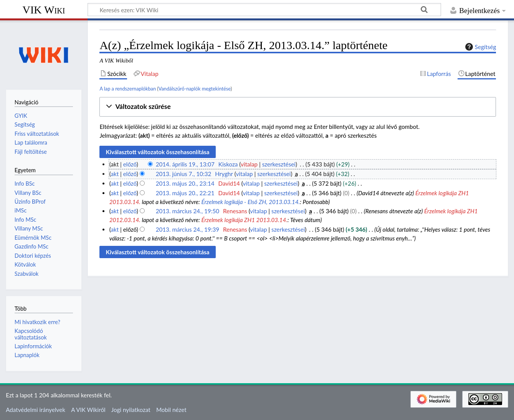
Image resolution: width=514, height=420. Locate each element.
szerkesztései (279, 164)
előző (130, 164)
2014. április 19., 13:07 (185, 164)
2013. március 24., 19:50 (188, 211)
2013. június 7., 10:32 (184, 174)
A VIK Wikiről (88, 410)
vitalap (249, 164)
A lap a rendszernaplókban (128, 89)
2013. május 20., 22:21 (185, 193)
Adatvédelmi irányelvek (36, 410)
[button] (298, 107)
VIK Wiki (44, 10)
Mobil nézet (171, 410)
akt (115, 174)
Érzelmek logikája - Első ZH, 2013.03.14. (250, 202)
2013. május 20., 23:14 (185, 183)
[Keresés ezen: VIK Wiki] (264, 10)
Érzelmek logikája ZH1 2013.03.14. (244, 220)
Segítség (480, 47)
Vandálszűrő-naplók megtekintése (195, 89)
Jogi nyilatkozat (131, 410)
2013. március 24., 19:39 (188, 229)
